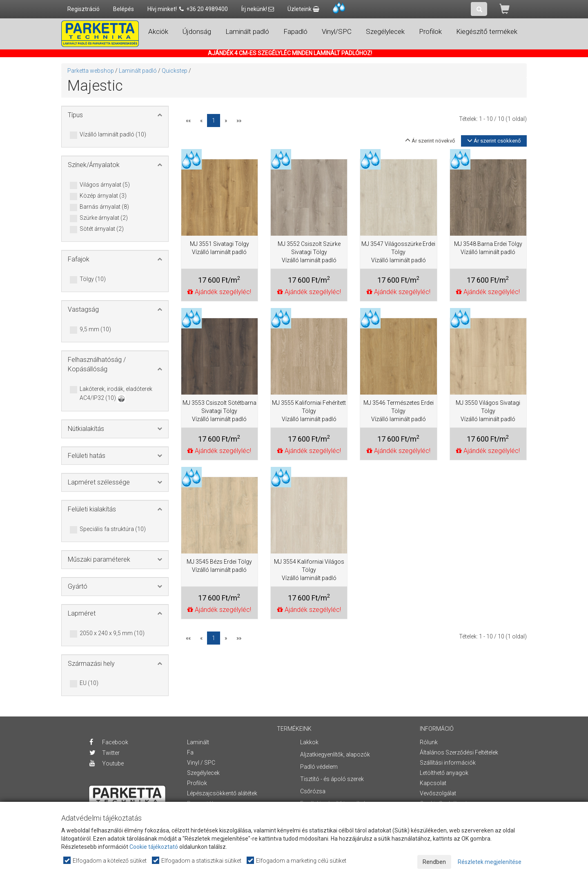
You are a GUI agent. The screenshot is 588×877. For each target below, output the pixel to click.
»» (239, 121)
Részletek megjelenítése (490, 862)
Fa (190, 752)
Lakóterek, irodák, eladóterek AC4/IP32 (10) (116, 394)
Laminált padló (138, 71)
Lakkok (309, 742)
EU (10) (89, 683)
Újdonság (197, 31)
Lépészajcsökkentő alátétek (222, 793)
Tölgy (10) (93, 279)
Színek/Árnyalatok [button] (94, 165)
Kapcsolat (433, 783)
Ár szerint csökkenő (494, 141)
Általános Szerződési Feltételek (459, 752)
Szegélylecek (203, 773)
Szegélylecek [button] (385, 31)
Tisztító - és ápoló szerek (332, 779)
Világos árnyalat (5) (105, 185)
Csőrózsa (313, 791)
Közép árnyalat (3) (103, 196)
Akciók (158, 31)
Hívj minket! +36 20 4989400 (188, 9)
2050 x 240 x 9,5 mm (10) (112, 634)
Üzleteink (303, 9)
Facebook (109, 742)
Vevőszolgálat (438, 793)
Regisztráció (84, 9)
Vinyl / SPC (201, 763)
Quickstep (175, 71)
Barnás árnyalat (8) (104, 207)
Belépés (124, 9)
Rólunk (429, 742)
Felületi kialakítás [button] (92, 509)
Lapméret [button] (82, 613)
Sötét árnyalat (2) (102, 229)
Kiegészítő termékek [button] (487, 31)
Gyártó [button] (78, 586)
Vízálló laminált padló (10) (113, 135)
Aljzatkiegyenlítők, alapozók (335, 754)
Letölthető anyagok (444, 773)
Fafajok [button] (79, 259)
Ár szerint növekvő (430, 141)
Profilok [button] (430, 31)
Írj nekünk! (258, 9)
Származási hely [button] (91, 664)
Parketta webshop (91, 71)
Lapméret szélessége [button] (99, 482)
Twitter (105, 753)
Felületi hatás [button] (87, 456)
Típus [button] (75, 115)
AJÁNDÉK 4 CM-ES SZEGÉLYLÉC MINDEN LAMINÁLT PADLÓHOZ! (290, 53)
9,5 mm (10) (95, 330)
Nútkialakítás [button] (86, 429)
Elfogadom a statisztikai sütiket (197, 860)
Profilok (197, 783)
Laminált (198, 742)
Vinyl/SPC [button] (337, 31)
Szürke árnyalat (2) (104, 218)
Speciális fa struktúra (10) (113, 529)
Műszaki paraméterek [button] (99, 559)
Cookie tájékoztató (154, 847)
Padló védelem (319, 767)
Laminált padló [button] (247, 31)
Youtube (107, 763)
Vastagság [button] (83, 309)
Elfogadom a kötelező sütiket (105, 860)
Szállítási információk (448, 763)
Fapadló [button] (295, 31)
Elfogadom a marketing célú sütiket (297, 860)
